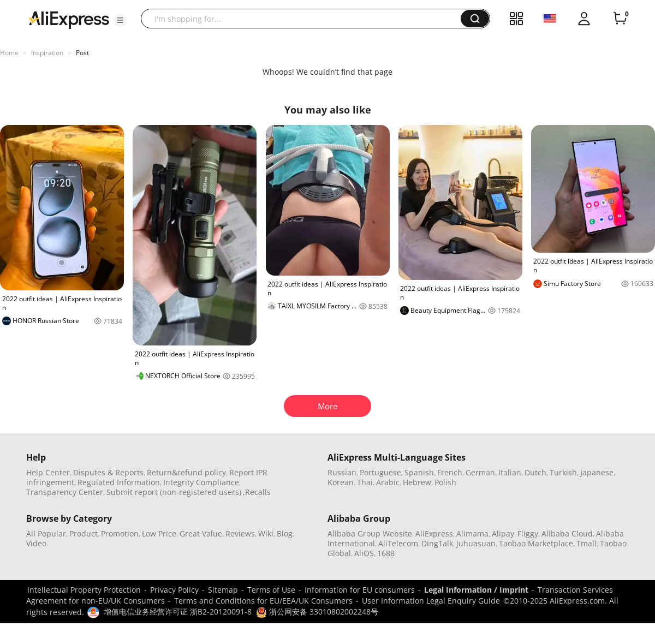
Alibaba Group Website (370, 533)
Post (82, 53)
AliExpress (434, 533)
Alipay (503, 533)
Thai (365, 482)
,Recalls (257, 492)
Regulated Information (119, 482)
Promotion (120, 533)
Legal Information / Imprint (476, 590)
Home (9, 53)
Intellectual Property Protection (84, 590)
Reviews (240, 533)
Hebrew (417, 482)
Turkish (563, 472)
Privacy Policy (174, 590)
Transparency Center (65, 492)
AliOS (364, 553)
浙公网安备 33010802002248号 (317, 612)
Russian (342, 472)
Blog (285, 533)
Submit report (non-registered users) (174, 492)
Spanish (419, 472)
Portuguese (380, 472)
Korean (341, 482)
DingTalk (437, 543)
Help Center (48, 472)
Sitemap (223, 590)
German (480, 472)
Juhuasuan (476, 543)
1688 (386, 553)
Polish (445, 482)
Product (84, 533)
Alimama (472, 533)
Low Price (159, 533)
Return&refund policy (186, 472)
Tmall (586, 543)
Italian (510, 472)
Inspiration (47, 53)
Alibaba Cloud (567, 533)
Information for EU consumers (360, 590)
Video (36, 543)
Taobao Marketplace (536, 543)
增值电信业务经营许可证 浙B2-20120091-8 (178, 612)
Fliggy (528, 533)
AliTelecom (398, 543)
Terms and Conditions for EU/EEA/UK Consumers (263, 601)
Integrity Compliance (201, 482)
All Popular (46, 533)
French (450, 472)
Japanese (597, 472)
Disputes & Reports (108, 472)
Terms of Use (271, 590)
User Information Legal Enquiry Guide (431, 601)
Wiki (266, 533)
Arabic (388, 482)
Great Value (201, 533)
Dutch (535, 472)
